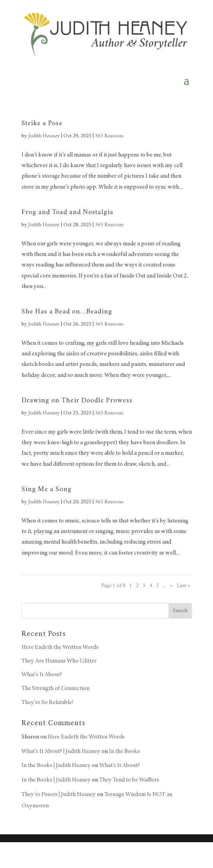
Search (180, 611)
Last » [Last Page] (183, 586)
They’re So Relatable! (47, 702)
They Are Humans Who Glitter (59, 661)
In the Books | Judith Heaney (56, 765)
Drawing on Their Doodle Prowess (77, 401)
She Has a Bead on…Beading (67, 312)
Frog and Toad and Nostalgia (67, 212)
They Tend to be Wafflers (129, 780)
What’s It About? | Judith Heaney (61, 751)
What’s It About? (42, 675)
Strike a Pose (42, 124)
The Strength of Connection (55, 688)
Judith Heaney (44, 136)
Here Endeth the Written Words (60, 647)
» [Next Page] (171, 586)
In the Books (124, 751)
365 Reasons (109, 136)
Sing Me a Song (47, 490)
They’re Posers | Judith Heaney (59, 794)
